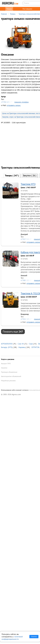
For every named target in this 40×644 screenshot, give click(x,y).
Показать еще (13, 331)
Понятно (34, 637)
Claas (31, 344)
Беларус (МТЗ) (7, 347)
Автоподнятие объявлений (11, 376)
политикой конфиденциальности (12, 638)
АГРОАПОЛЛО (7, 344)
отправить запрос (14, 105)
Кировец (22, 347)
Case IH (21, 344)
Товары (9, 9)
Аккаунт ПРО (6, 363)
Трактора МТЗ (28, 184)
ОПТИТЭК (35, 347)
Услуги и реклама (8, 359)
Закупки (29, 176)
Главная (4, 14)
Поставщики (27, 9)
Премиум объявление (9, 372)
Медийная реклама (8, 381)
